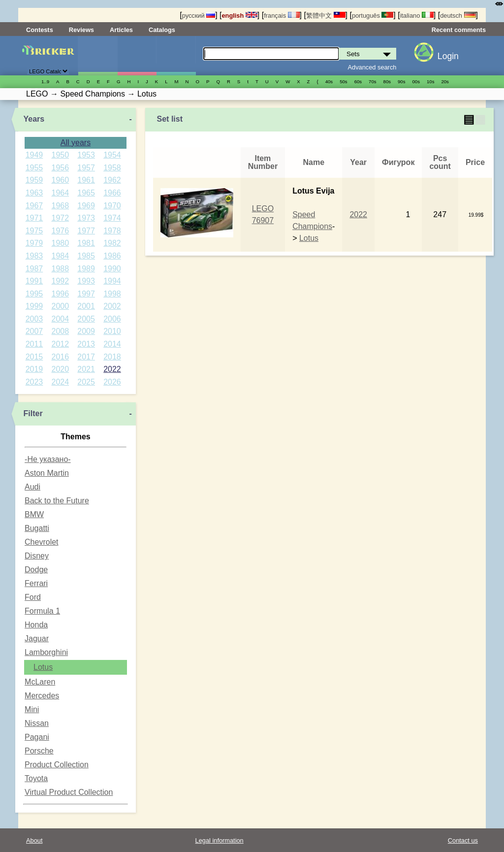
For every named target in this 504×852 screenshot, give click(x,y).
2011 (34, 344)
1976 (60, 231)
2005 (86, 319)
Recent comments (459, 30)
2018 (112, 357)
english (240, 16)
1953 (86, 155)
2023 (34, 382)
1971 (34, 218)
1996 (60, 294)
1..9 (45, 82)
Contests (40, 30)
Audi (32, 487)
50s (343, 82)
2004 (60, 319)
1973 (86, 218)
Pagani (37, 737)
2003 (34, 319)
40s (329, 82)
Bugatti (37, 528)
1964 (60, 193)
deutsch (458, 16)
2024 (60, 382)
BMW (34, 514)
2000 (60, 306)
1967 (34, 206)
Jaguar (37, 639)
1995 (34, 294)
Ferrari (36, 583)
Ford (33, 597)
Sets (98, 56)
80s (387, 82)
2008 (60, 331)
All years (76, 143)
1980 (60, 243)
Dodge (36, 570)
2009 (86, 331)
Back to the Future (57, 501)
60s (358, 82)
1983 (34, 256)
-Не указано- (48, 459)
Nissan (37, 723)
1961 (86, 180)
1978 (112, 231)
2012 (60, 344)
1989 (86, 269)
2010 (112, 331)
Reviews (81, 30)
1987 (34, 269)
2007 (34, 331)
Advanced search (372, 67)
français (282, 16)
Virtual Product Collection (69, 792)
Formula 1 (42, 611)
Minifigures (137, 56)
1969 (86, 206)
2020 (60, 369)
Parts (176, 56)
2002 (112, 306)
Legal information (220, 840)
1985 (86, 256)
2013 (86, 344)
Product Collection (57, 765)
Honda (36, 625)
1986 (112, 256)
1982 (112, 243)
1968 (60, 206)
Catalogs (162, 30)
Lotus (43, 667)
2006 (112, 319)
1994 (112, 281)
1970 (112, 206)
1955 (34, 168)
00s (416, 82)
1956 (60, 168)
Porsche (39, 751)
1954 (112, 155)
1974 (112, 218)
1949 (34, 155)
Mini (32, 709)
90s (401, 82)
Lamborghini (46, 652)
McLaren (40, 682)
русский (199, 16)
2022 (112, 369)
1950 (60, 155)
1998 (112, 294)
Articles (121, 30)
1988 (60, 269)
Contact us (463, 840)
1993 (86, 281)
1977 (86, 231)
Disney (37, 556)
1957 (86, 168)
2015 (34, 357)
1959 (34, 180)
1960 (60, 180)
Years (34, 119)
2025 (86, 382)
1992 (60, 281)
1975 (34, 231)
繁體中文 (326, 16)
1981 (86, 243)
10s (430, 82)
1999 (34, 306)
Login (448, 56)
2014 (112, 344)
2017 (86, 357)
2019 (34, 369)
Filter (33, 413)
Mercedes (42, 696)
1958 (112, 168)
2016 (60, 357)
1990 (112, 269)
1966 (112, 193)
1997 (86, 294)
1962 (112, 180)
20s (445, 82)
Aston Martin (47, 473)
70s (372, 82)
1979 (34, 243)
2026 (112, 382)
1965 (86, 193)
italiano (417, 16)
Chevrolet (41, 542)
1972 (60, 218)
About (34, 840)
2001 (86, 306)
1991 (34, 281)
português (373, 16)
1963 (34, 193)
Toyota (36, 778)
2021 (86, 369)
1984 (60, 256)
